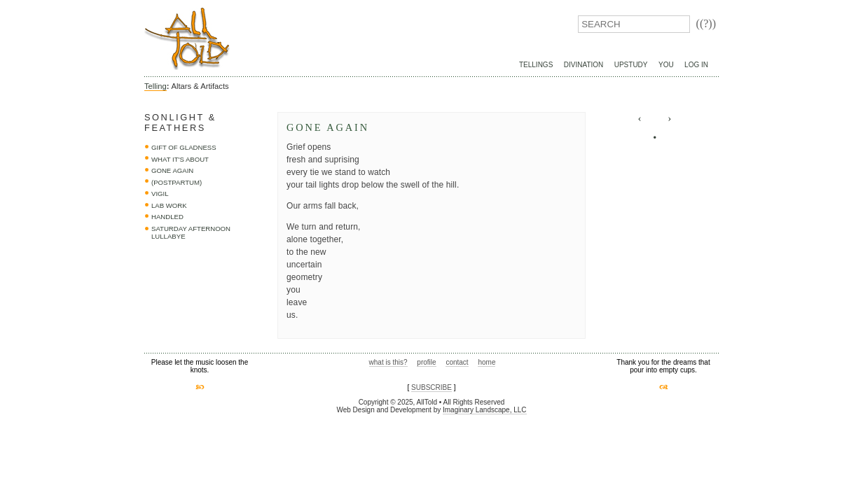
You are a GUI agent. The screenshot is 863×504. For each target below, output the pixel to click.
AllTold (187, 39)
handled (167, 217)
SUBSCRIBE (431, 387)
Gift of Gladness (184, 147)
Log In (696, 65)
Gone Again (172, 170)
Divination (584, 65)
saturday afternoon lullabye (191, 233)
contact (457, 362)
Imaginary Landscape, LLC (485, 410)
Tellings (536, 65)
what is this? (388, 362)
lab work (169, 205)
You (666, 65)
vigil (160, 194)
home (486, 362)
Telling (156, 86)
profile (426, 362)
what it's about (180, 159)
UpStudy (631, 65)
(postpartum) (177, 182)
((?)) (706, 23)
